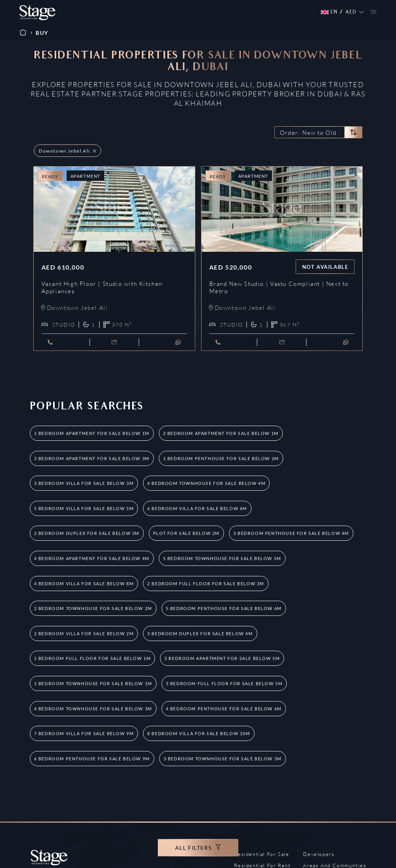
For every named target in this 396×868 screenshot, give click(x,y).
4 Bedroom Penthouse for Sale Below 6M (224, 709)
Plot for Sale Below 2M (186, 533)
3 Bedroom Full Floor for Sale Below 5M (224, 683)
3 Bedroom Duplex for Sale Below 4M (200, 633)
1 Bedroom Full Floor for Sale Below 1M (93, 658)
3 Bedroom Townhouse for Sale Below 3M (223, 759)
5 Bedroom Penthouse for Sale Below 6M (224, 608)
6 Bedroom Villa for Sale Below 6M (197, 508)
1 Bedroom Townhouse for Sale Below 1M (93, 683)
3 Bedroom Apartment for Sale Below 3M (92, 458)
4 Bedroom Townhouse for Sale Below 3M (93, 709)
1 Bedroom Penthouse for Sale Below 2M (221, 458)
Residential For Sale (262, 854)
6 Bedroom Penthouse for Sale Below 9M (92, 759)
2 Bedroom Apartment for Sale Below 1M (221, 433)
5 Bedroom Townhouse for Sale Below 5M (222, 558)
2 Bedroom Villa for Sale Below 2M (84, 633)
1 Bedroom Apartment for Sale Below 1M (92, 433)
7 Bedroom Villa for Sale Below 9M (84, 733)
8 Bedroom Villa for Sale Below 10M (199, 733)
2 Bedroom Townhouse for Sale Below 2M (93, 608)
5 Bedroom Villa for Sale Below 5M (84, 508)
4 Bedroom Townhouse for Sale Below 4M (206, 483)
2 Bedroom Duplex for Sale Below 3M (87, 533)
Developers (319, 854)
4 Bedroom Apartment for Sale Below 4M (92, 558)
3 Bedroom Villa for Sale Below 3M (84, 483)
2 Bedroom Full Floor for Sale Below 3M (206, 584)
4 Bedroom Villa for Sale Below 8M (84, 584)
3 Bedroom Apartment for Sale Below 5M (222, 658)
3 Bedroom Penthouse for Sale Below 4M (291, 533)
